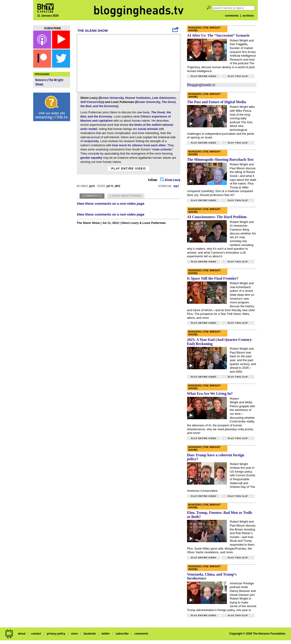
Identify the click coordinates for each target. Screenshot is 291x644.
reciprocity (91, 141)
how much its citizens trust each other (139, 145)
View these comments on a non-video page (111, 204)
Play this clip (238, 76)
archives (248, 16)
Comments (92, 196)
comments (232, 16)
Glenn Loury (170, 180)
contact (36, 634)
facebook (90, 634)
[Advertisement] (52, 196)
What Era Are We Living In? (210, 394)
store (74, 634)
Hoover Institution (138, 98)
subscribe (122, 634)
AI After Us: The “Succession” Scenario (218, 35)
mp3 (176, 186)
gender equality (91, 158)
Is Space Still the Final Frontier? (213, 278)
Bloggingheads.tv (201, 85)
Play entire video (129, 169)
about (22, 634)
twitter (106, 634)
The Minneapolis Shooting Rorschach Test (220, 160)
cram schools (162, 149)
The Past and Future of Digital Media (217, 102)
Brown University (112, 98)
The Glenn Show (93, 31)
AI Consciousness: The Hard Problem (217, 217)
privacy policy (56, 634)
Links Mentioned (126, 196)
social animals (148, 129)
